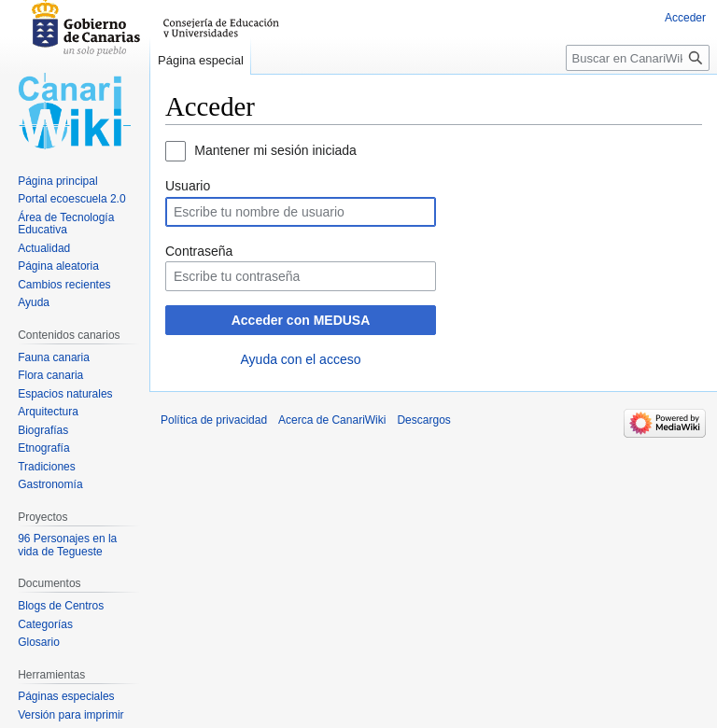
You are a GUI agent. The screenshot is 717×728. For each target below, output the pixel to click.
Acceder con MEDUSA (301, 320)
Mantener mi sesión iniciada (275, 150)
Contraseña (199, 251)
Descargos (423, 420)
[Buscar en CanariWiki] (638, 58)
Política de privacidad (214, 420)
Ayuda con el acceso (301, 359)
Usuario (188, 186)
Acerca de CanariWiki (332, 420)
